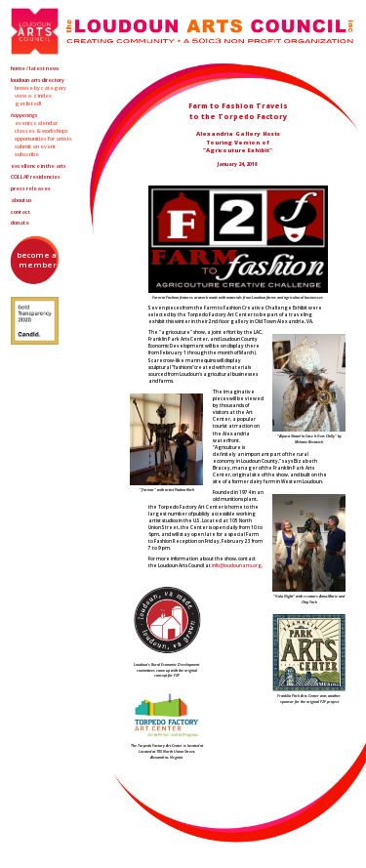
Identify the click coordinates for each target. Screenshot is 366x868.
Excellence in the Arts (39, 166)
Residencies (36, 177)
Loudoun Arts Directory (38, 80)
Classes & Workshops (41, 131)
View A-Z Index (33, 96)
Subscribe (27, 154)
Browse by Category (41, 88)
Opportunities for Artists (43, 139)
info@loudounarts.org (237, 565)
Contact (20, 212)
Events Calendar (36, 123)
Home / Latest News (35, 68)
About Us (21, 200)
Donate (20, 223)
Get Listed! (28, 103)
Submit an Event (35, 146)
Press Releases (31, 188)
